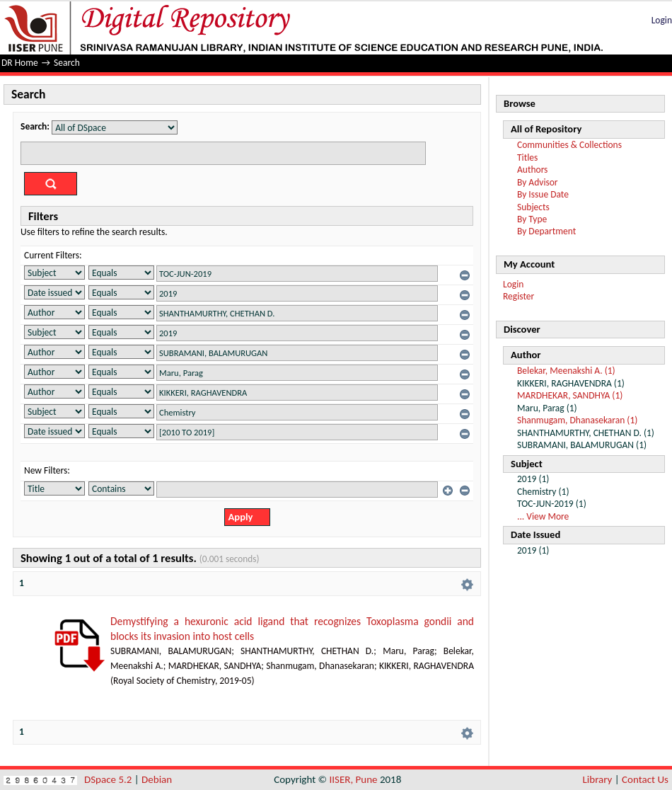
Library (598, 779)
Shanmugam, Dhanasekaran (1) (577, 420)
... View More (543, 516)
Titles (527, 158)
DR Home (20, 63)
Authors (532, 170)
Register (519, 296)
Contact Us (645, 779)
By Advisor (538, 182)
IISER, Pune (353, 779)
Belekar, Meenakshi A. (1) (566, 371)
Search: (35, 126)
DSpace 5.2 (109, 779)
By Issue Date (543, 194)
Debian (157, 779)
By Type (532, 219)
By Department (546, 231)
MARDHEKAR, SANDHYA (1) (570, 395)
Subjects (533, 207)
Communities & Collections (569, 145)
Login (662, 20)
